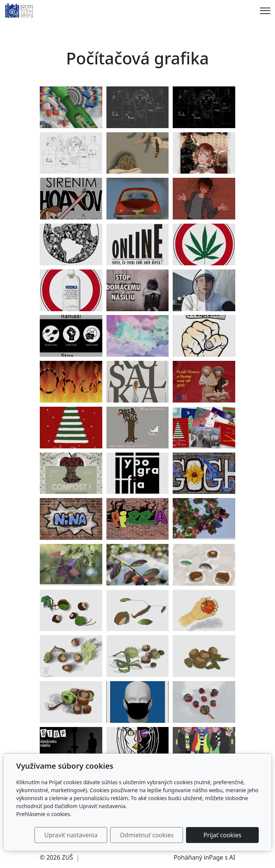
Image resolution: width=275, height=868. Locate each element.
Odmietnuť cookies (147, 835)
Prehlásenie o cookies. (44, 814)
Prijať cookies (222, 835)
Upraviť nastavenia (71, 835)
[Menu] (265, 11)
